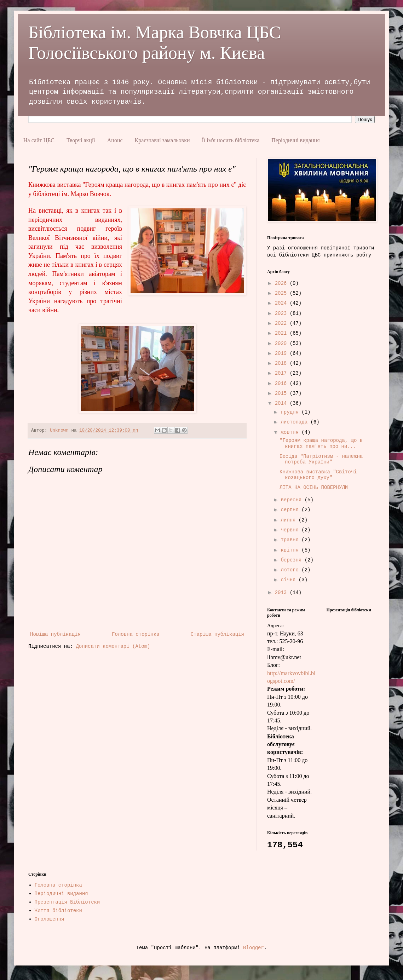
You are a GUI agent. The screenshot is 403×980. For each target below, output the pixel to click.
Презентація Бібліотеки (67, 902)
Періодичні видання (295, 140)
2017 (282, 373)
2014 (282, 403)
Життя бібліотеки (58, 911)
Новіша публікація (55, 634)
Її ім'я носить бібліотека (231, 140)
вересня (292, 500)
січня (289, 580)
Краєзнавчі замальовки (162, 140)
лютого (291, 570)
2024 (282, 303)
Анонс (115, 140)
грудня (291, 412)
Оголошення (50, 919)
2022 (282, 323)
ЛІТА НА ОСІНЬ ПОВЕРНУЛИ (314, 488)
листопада (295, 422)
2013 (282, 593)
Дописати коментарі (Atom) (113, 646)
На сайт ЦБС (39, 140)
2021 (282, 333)
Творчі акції (81, 140)
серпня (291, 510)
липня (289, 520)
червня (291, 530)
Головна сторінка (136, 634)
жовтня (291, 432)
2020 (282, 344)
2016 (282, 384)
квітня (291, 550)
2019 (282, 353)
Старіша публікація (217, 634)
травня (291, 540)
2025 (282, 293)
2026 (282, 283)
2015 (282, 393)
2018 (282, 363)
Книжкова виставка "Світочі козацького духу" (318, 475)
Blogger (254, 948)
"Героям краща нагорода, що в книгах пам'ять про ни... (321, 443)
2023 (282, 313)
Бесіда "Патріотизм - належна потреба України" (321, 459)
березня (292, 560)
